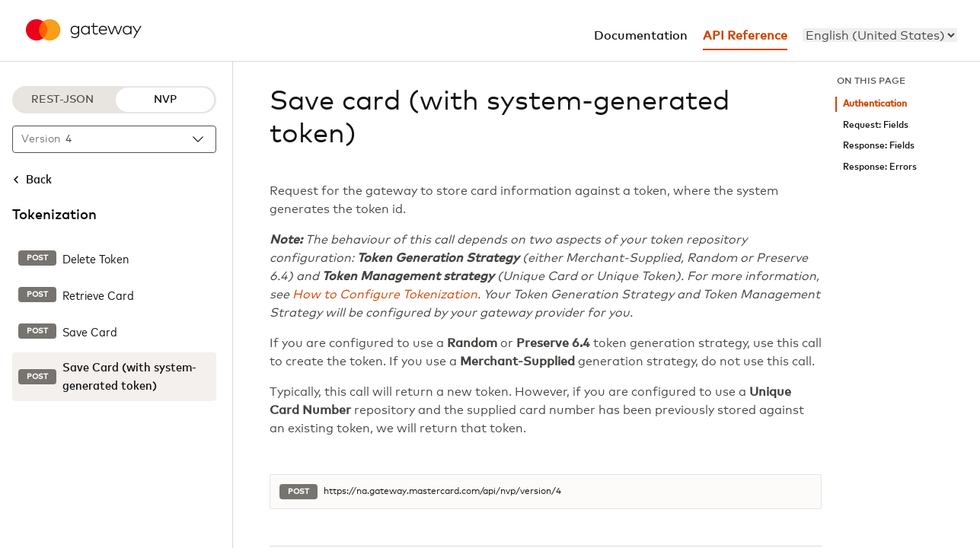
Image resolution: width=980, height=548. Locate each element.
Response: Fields (879, 146)
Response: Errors (880, 167)
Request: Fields (876, 125)
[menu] (880, 35)
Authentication (875, 104)
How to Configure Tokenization (385, 295)
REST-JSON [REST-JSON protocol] (62, 100)
